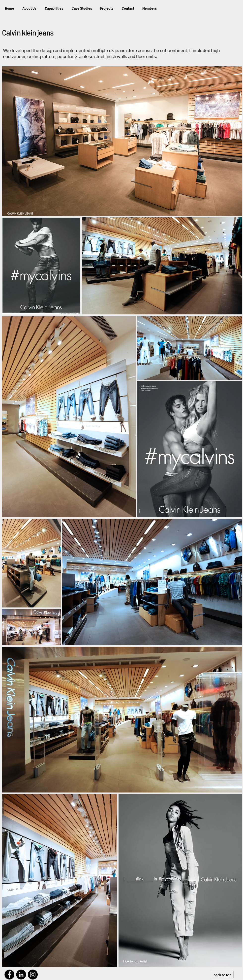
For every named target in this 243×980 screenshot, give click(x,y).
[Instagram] (33, 975)
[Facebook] (9, 975)
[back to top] (222, 975)
